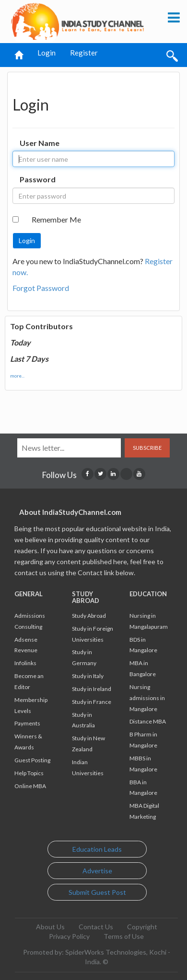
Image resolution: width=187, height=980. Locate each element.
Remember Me (56, 219)
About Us (50, 927)
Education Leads (97, 849)
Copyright (142, 927)
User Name (40, 143)
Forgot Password (41, 288)
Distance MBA (148, 721)
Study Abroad (89, 616)
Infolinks (25, 663)
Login (47, 53)
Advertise (97, 871)
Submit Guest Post (97, 892)
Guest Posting (32, 760)
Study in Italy (88, 676)
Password (38, 179)
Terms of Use (124, 936)
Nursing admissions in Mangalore (147, 698)
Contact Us (96, 927)
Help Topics (29, 773)
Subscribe (147, 448)
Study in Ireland (92, 689)
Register (84, 53)
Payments (27, 723)
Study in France (92, 702)
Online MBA (30, 786)
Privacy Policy (69, 936)
